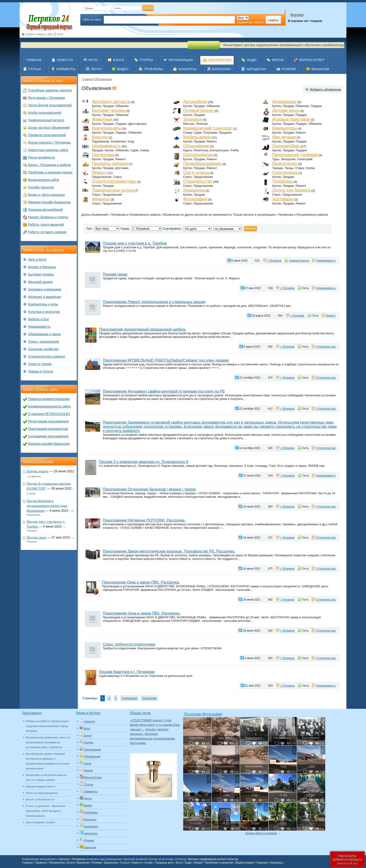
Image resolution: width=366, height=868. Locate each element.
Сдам (198, 133)
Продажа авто (164, 863)
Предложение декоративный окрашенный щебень (142, 329)
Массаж (189, 124)
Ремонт (301, 133)
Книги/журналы (107, 128)
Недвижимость (106, 146)
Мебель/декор (197, 137)
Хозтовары (283, 199)
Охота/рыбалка (198, 155)
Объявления (103, 79)
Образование (196, 146)
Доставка (122, 168)
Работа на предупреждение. (42, 793)
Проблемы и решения (219, 863)
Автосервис (138, 743)
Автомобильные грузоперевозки (152, 738)
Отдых (300, 168)
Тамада (278, 168)
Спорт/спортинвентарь (114, 181)
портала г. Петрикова (72, 859)
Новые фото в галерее (261, 833)
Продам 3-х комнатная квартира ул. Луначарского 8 (143, 462)
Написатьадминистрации (347, 859)
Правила (41, 863)
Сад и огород (196, 173)
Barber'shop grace (142, 725)
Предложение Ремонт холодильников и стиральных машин (154, 302)
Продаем (225, 133)
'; (228, 229)
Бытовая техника (109, 111)
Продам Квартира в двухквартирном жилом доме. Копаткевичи (47, 506)
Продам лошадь (38, 471)
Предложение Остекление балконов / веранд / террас (149, 489)
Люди (188, 863)
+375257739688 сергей (146, 720)
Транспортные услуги (113, 190)
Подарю (316, 106)
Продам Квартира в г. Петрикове (127, 672)
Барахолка (111, 863)
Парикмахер (101, 141)
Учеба (234, 150)
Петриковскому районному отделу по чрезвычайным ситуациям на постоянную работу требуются (48, 742)
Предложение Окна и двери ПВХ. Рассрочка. (141, 582)
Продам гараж (115, 274)
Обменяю (122, 106)
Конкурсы (276, 863)
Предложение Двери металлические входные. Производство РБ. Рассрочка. (169, 551)
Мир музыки (284, 137)
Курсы (188, 150)
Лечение (202, 124)
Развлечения (285, 164)
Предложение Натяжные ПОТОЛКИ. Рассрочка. (144, 520)
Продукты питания (110, 164)
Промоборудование (202, 164)
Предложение (102, 177)
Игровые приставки (291, 119)
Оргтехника (103, 155)
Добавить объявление (325, 89)
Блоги (71, 863)
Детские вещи (286, 111)
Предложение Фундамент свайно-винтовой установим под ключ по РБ (164, 391)
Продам (108, 106)
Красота (100, 137)
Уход (131, 141)
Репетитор (201, 150)
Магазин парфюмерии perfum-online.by (213, 859)
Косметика (118, 141)
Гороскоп (262, 863)
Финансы (101, 199)
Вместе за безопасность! (40, 799)
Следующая (129, 698)
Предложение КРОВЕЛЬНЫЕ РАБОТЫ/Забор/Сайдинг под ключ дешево (166, 360)
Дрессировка (137, 124)
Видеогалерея (245, 863)
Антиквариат (284, 102)
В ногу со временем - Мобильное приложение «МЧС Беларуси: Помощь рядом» (45, 811)
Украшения (194, 190)
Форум (198, 863)
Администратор (299, 261)
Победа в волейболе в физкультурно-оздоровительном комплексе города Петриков (48, 726)
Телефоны (282, 181)
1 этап (167, 720)
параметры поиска (250, 22)
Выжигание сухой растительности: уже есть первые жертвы (46, 777)
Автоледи (151, 734)
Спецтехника (285, 173)
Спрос (118, 177)
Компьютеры (285, 128)
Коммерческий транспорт (208, 128)
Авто (143, 730)
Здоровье (193, 119)
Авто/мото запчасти (111, 102)
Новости (137, 863)
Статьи (125, 863)
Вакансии (83, 863)
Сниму (188, 133)
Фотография (195, 199)
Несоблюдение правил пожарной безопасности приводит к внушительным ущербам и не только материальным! (48, 761)
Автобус (151, 729)
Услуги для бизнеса (291, 190)
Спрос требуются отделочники (129, 644)
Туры (276, 159)
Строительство (198, 181)
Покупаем (210, 133)
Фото (179, 863)
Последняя (149, 698)
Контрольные (219, 150)
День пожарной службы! (40, 822)
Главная (88, 79)
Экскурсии (288, 159)
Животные (102, 119)
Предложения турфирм (295, 155)
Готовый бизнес (199, 111)
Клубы (311, 168)
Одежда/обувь (286, 146)
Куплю (96, 106)
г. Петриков (274, 261)
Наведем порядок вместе (40, 786)
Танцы (289, 168)
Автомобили (195, 102)
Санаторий (305, 159)
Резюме (97, 863)
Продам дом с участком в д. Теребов (135, 243)
